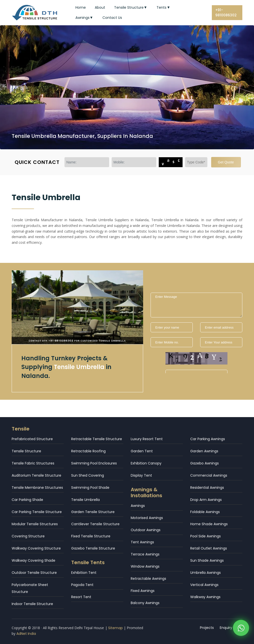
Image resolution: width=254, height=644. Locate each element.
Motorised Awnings (147, 518)
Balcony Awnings (145, 603)
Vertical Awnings (204, 585)
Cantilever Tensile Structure (95, 524)
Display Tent (141, 475)
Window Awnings (145, 566)
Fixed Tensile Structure (91, 536)
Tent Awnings (142, 542)
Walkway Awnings (205, 597)
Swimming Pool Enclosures (94, 463)
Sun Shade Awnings (207, 560)
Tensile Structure (131, 7)
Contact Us (112, 18)
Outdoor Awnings (146, 530)
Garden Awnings (204, 451)
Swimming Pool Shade (90, 488)
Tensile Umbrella (85, 500)
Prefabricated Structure (32, 439)
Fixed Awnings (143, 591)
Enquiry (226, 628)
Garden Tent (142, 451)
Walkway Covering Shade (33, 560)
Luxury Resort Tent (147, 439)
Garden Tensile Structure (93, 512)
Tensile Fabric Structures (33, 463)
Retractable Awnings (148, 579)
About (100, 7)
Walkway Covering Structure (36, 548)
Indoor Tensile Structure (32, 604)
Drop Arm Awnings (206, 500)
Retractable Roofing (88, 451)
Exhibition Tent (84, 573)
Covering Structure (28, 536)
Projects (207, 628)
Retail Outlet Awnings (209, 548)
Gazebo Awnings (205, 463)
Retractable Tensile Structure (97, 439)
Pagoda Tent (82, 585)
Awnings (85, 18)
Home (81, 7)
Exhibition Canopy (146, 463)
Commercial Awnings (209, 475)
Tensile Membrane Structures (37, 488)
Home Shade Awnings (209, 524)
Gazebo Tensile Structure (93, 548)
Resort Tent (81, 597)
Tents (164, 7)
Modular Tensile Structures (35, 524)
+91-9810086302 (226, 13)
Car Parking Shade (27, 500)
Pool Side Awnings (206, 536)
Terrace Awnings (145, 554)
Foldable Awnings (205, 512)
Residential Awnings (207, 488)
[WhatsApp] (241, 629)
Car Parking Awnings (208, 439)
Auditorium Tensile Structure (36, 475)
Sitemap (115, 628)
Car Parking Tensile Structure (37, 512)
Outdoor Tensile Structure (34, 573)
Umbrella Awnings (206, 573)
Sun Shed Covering (88, 475)
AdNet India (26, 634)
